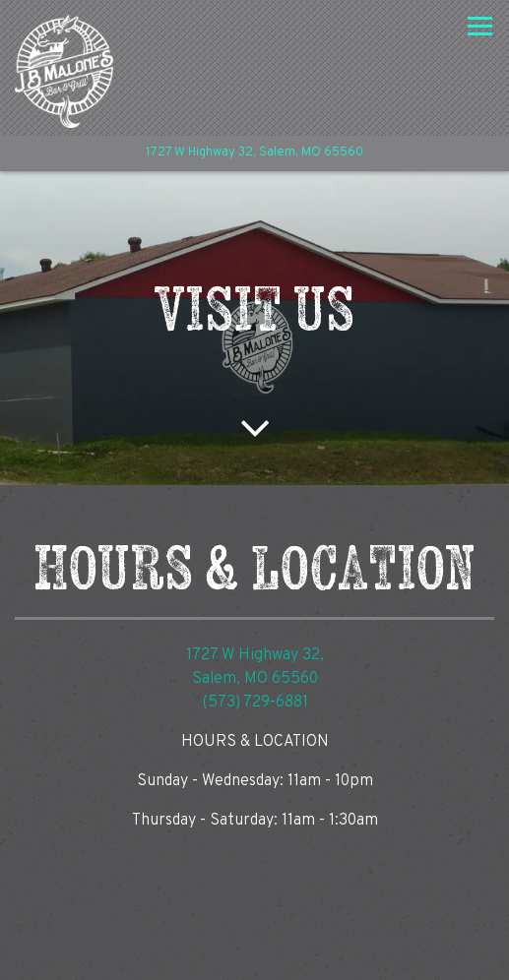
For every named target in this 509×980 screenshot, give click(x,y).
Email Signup (254, 956)
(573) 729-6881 (255, 703)
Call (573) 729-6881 (254, 905)
